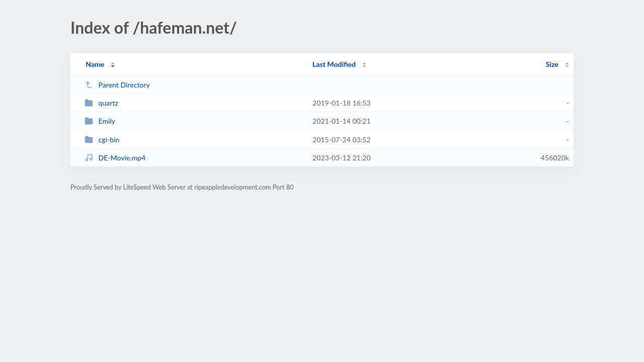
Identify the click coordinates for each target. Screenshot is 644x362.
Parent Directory (117, 85)
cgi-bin (102, 140)
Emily (100, 121)
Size (552, 64)
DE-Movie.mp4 (115, 158)
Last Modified (334, 64)
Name (95, 64)
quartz (101, 103)
